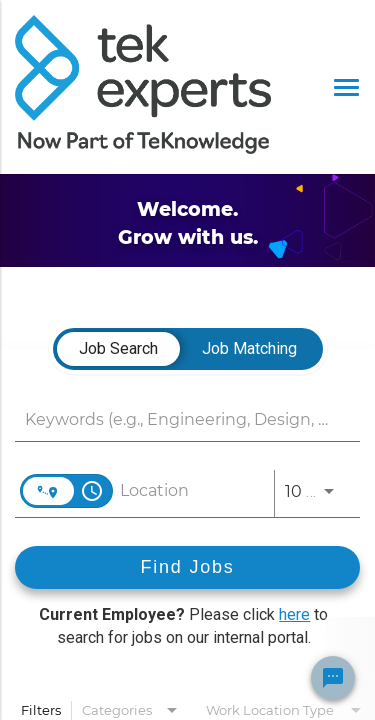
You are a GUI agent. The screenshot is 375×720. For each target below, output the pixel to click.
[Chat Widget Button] (333, 678)
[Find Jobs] (187, 567)
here (294, 614)
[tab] (118, 349)
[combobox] (177, 419)
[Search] (187, 567)
